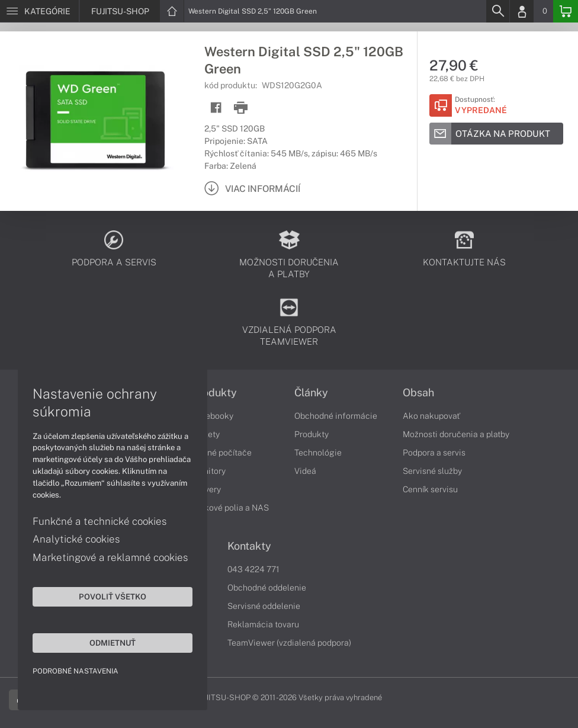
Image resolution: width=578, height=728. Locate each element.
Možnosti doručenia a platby (456, 434)
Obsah (418, 393)
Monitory (209, 471)
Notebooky (213, 416)
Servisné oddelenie (264, 606)
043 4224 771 (253, 569)
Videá (305, 471)
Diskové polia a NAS (230, 508)
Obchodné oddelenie (267, 588)
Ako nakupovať (431, 416)
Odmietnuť (113, 643)
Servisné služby (432, 471)
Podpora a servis (434, 453)
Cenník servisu (430, 489)
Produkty (214, 393)
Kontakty (249, 546)
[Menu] (39, 11)
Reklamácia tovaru (263, 624)
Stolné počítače (222, 453)
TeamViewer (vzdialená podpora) (289, 643)
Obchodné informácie (336, 416)
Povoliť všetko (113, 596)
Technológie (318, 453)
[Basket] (566, 11)
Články (311, 393)
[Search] (497, 11)
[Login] (522, 11)
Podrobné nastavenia (76, 671)
